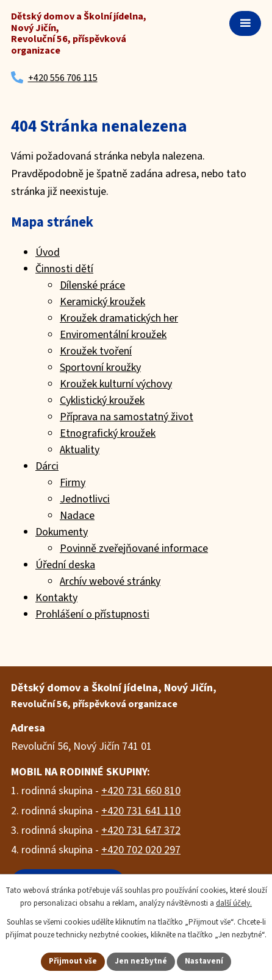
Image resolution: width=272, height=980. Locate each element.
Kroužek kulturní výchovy (116, 384)
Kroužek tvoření (96, 351)
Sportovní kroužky (100, 368)
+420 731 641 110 (141, 811)
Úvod (48, 252)
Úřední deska (65, 565)
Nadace (77, 516)
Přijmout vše (73, 961)
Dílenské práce (92, 285)
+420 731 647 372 (141, 830)
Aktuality (80, 450)
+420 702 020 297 (141, 850)
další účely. (234, 903)
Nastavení (204, 961)
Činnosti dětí (64, 269)
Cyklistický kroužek (102, 400)
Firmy (73, 483)
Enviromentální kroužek (113, 335)
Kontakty (56, 598)
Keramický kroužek (102, 302)
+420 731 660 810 (141, 791)
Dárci (47, 466)
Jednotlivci (85, 499)
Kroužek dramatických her (119, 318)
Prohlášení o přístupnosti (92, 614)
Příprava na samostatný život (127, 417)
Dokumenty (62, 532)
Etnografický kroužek (108, 433)
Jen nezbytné (141, 961)
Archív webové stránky (110, 581)
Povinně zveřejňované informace (134, 548)
